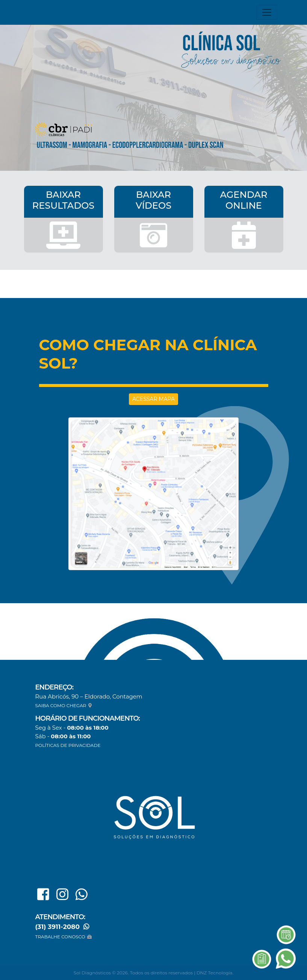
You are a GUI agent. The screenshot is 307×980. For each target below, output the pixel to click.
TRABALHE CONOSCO (64, 937)
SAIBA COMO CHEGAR (64, 705)
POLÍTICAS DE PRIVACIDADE (68, 745)
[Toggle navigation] (267, 12)
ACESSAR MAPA (153, 399)
